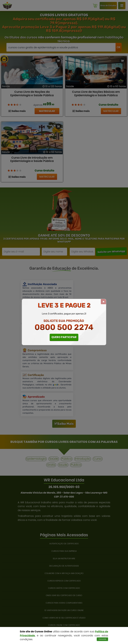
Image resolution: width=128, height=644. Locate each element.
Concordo (102, 639)
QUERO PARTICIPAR (64, 337)
